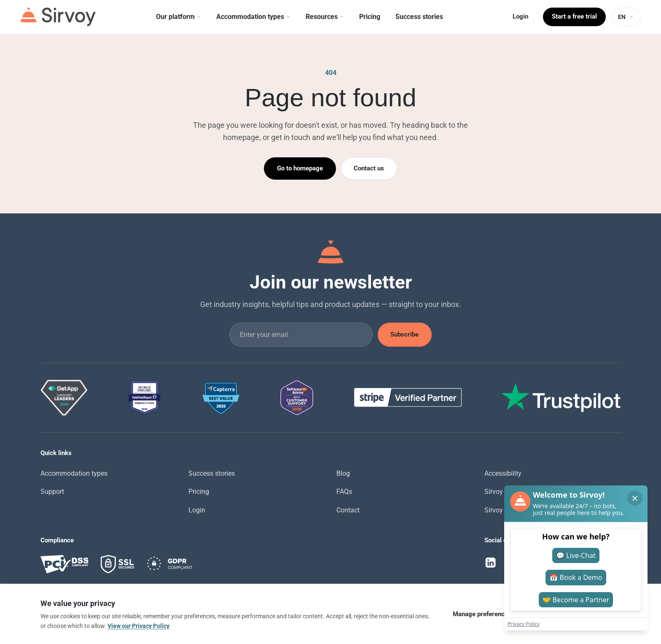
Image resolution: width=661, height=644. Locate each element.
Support (52, 492)
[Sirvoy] (58, 17)
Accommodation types (74, 473)
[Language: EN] (626, 17)
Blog (343, 473)
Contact (348, 510)
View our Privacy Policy (138, 626)
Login (520, 16)
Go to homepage (300, 168)
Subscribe (404, 334)
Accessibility (503, 473)
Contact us (369, 168)
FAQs (344, 492)
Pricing (199, 492)
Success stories (212, 473)
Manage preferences (482, 614)
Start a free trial (574, 16)
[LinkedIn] (491, 563)
